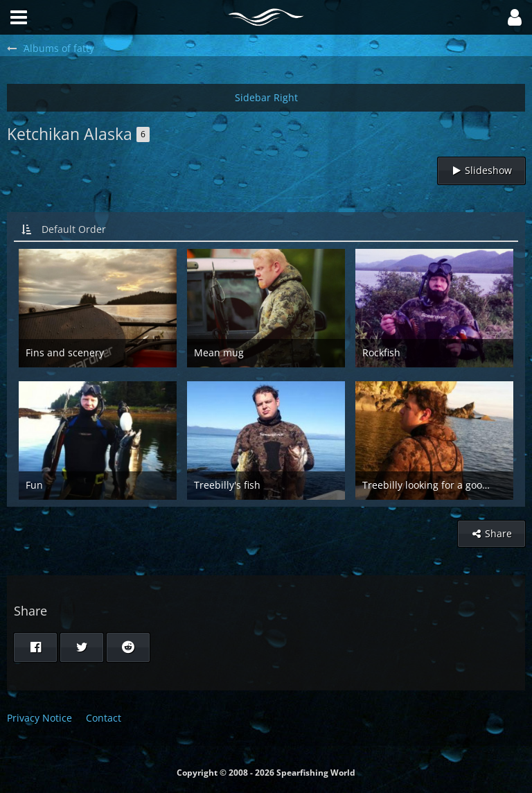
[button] (515, 17)
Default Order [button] (74, 229)
